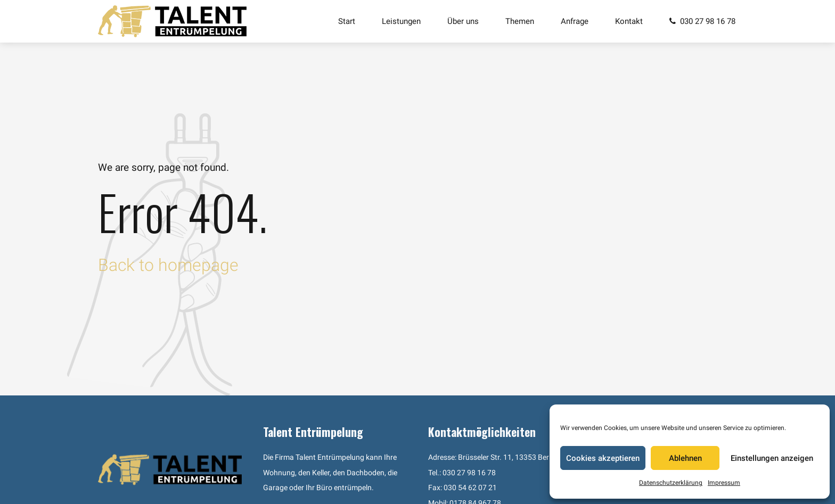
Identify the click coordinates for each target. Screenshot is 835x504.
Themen (520, 21)
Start (347, 21)
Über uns (463, 21)
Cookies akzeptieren (603, 458)
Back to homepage (168, 265)
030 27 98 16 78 (469, 473)
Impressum (724, 483)
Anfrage (575, 21)
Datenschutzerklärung (671, 483)
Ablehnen (685, 458)
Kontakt (629, 21)
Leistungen (401, 21)
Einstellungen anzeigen (772, 458)
